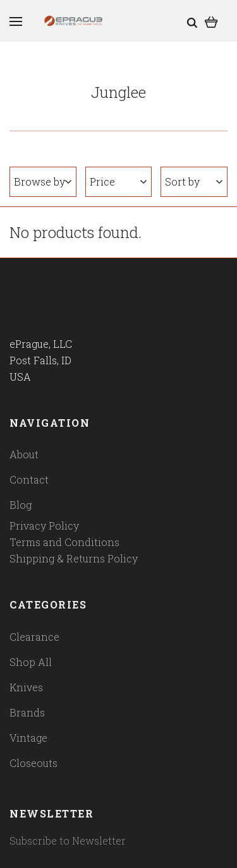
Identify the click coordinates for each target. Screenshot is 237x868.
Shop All (31, 662)
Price (118, 181)
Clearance (34, 637)
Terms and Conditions (64, 542)
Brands (27, 712)
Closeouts (33, 763)
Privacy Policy (44, 526)
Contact (29, 479)
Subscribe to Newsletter (68, 841)
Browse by (43, 181)
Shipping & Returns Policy (74, 558)
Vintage (28, 738)
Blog (21, 505)
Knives (26, 687)
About (24, 454)
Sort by (194, 181)
